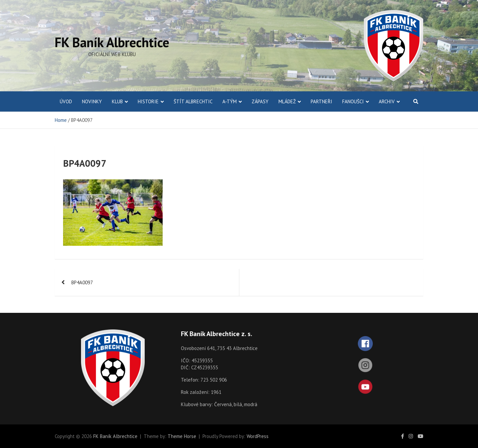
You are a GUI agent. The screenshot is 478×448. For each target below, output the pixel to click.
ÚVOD (66, 101)
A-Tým (230, 101)
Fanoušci (353, 101)
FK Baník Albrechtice (112, 42)
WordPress (258, 436)
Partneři (321, 101)
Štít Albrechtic (193, 101)
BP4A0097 (82, 282)
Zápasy (260, 101)
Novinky (92, 101)
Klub (117, 101)
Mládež (287, 101)
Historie (148, 101)
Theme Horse (182, 436)
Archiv (387, 101)
